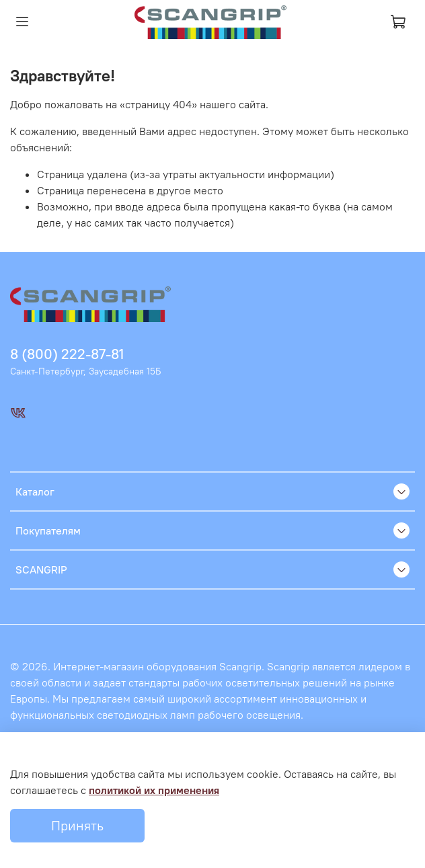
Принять (77, 825)
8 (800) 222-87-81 (67, 354)
